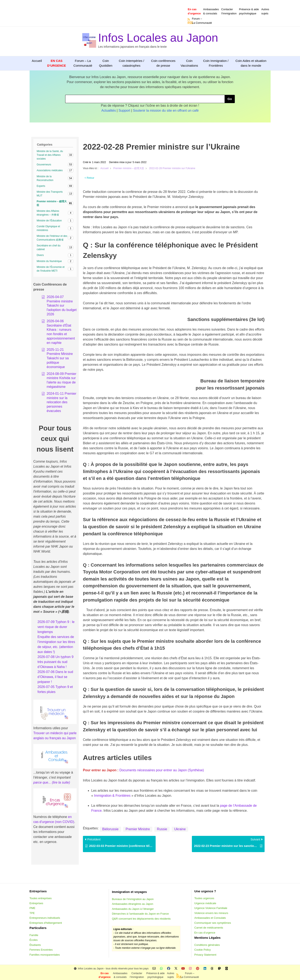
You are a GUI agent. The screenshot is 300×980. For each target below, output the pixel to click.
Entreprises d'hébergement (46, 923)
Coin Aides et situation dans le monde (251, 63)
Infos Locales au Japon (158, 38)
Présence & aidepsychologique (249, 11)
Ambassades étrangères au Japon (132, 904)
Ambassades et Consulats (210, 918)
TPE (32, 913)
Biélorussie (110, 829)
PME (32, 908)
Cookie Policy (203, 950)
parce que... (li (44, 782)
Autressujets (265, 11)
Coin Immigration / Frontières (216, 63)
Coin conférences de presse (163, 63)
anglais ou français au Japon (55, 738)
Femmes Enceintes (41, 950)
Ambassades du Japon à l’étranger (133, 909)
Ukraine (180, 829)
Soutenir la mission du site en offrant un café (166, 110)
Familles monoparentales (45, 955)
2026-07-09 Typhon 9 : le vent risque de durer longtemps (56, 627)
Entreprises (36, 903)
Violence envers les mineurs (211, 913)
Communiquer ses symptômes (213, 923)
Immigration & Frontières (112, 796)
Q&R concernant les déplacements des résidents (141, 919)
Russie (162, 829)
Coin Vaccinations (189, 63)
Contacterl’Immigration (229, 11)
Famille (34, 935)
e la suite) (63, 782)
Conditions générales (207, 945)
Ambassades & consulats (211, 11)
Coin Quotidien (106, 63)
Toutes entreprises (41, 898)
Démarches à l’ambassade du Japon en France (140, 914)
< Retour (89, 178)
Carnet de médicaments (209, 928)
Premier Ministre (138, 829)
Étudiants (35, 945)
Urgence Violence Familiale (211, 908)
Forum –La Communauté (202, 21)
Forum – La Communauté (83, 63)
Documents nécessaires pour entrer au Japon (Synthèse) (162, 770)
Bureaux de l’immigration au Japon (133, 899)
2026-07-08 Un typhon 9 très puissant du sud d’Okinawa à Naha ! (56, 662)
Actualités (109, 110)
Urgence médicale (205, 903)
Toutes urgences (204, 898)
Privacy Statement (205, 955)
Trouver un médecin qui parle (55, 733)
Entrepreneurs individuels (45, 918)
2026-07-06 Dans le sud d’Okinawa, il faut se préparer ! (55, 677)
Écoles (34, 940)
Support (124, 110)
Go (230, 99)
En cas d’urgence (205, 933)
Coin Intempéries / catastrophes (131, 63)
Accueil (37, 61)
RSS (189, 23)
